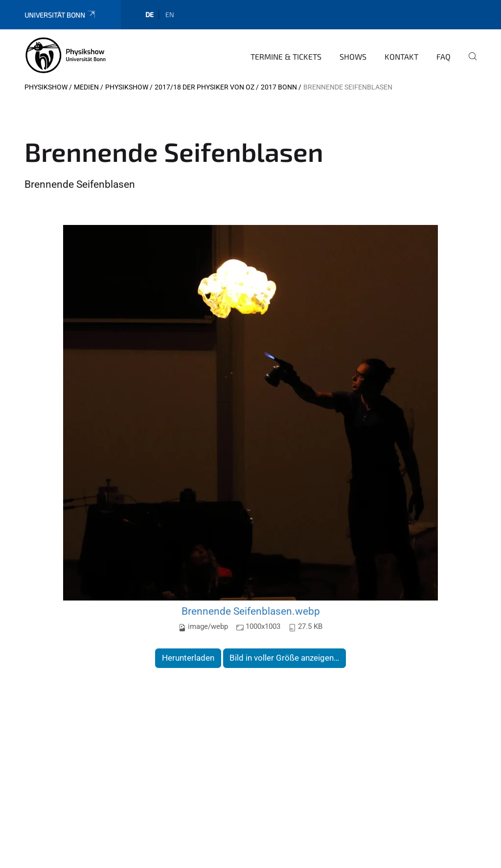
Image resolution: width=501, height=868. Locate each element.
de (149, 14)
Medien (86, 87)
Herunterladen (188, 658)
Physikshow (46, 87)
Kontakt (401, 56)
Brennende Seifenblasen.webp (251, 611)
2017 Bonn (279, 87)
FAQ (444, 56)
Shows (353, 56)
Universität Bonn (60, 15)
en (170, 14)
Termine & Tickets (286, 56)
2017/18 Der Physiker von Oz (205, 87)
